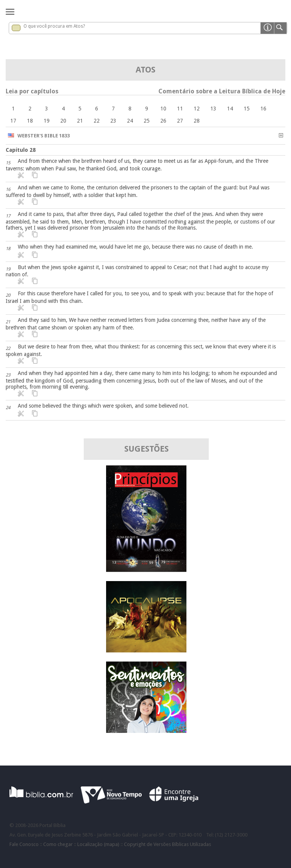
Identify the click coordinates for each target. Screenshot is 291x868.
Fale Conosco (24, 844)
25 (147, 121)
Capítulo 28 (21, 150)
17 (13, 121)
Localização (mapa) (98, 844)
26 (163, 121)
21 (80, 121)
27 (180, 121)
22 (97, 121)
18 (30, 121)
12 (197, 109)
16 (263, 109)
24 (130, 121)
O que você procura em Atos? (54, 26)
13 (213, 109)
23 (113, 121)
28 (197, 121)
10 (163, 109)
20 (63, 121)
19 (47, 121)
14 (230, 109)
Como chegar (58, 844)
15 (247, 109)
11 (180, 109)
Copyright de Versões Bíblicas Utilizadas (167, 844)
